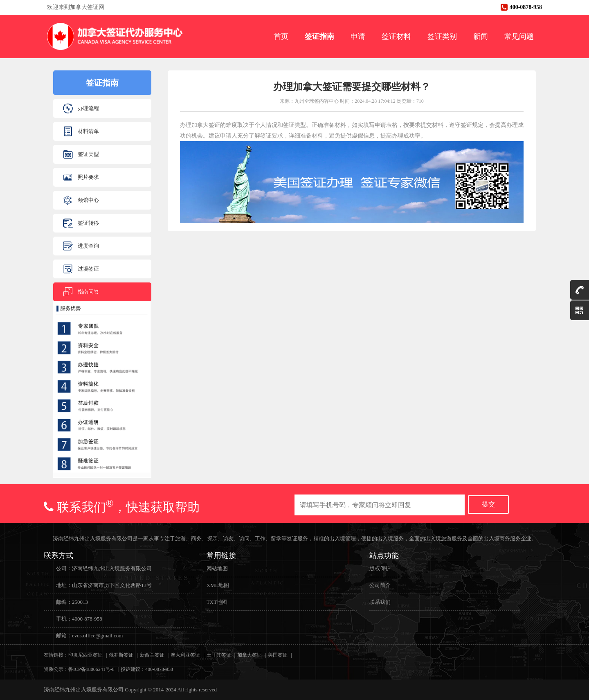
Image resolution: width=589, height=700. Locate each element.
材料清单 (88, 131)
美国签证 (278, 655)
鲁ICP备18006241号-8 (91, 669)
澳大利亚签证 (185, 655)
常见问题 (519, 36)
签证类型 (88, 154)
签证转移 (88, 223)
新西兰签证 (152, 655)
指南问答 (88, 292)
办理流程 (88, 108)
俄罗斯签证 (121, 655)
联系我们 (380, 602)
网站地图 (217, 568)
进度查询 (88, 246)
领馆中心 (88, 200)
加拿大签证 (250, 655)
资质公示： (56, 669)
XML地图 (218, 585)
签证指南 (319, 36)
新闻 (481, 36)
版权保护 (380, 568)
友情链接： (56, 655)
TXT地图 (217, 602)
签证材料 (396, 36)
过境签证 (88, 269)
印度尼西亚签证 (85, 655)
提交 (488, 504)
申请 (358, 36)
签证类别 (442, 36)
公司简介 (380, 585)
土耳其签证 (219, 655)
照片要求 (88, 177)
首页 (281, 36)
